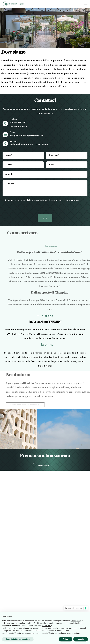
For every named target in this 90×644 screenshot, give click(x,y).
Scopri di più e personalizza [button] (18, 639)
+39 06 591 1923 (18, 123)
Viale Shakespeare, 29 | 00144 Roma (29, 145)
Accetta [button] (81, 639)
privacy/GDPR (38, 201)
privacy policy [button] (76, 621)
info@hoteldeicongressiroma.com (27, 136)
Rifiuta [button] (66, 639)
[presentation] (45, 207)
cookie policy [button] (47, 626)
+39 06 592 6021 (18, 127)
